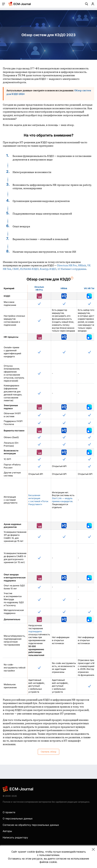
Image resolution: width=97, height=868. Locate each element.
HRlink (82, 265)
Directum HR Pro (67, 265)
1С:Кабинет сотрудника (72, 269)
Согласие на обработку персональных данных (31, 825)
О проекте (9, 812)
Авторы (7, 831)
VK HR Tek (89, 288)
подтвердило (35, 631)
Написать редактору (15, 837)
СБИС (16, 269)
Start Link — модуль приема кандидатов (62, 500)
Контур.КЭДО (48, 269)
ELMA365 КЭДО (29, 269)
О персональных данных (18, 818)
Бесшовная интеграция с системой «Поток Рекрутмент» (38, 500)
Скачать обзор (49, 752)
